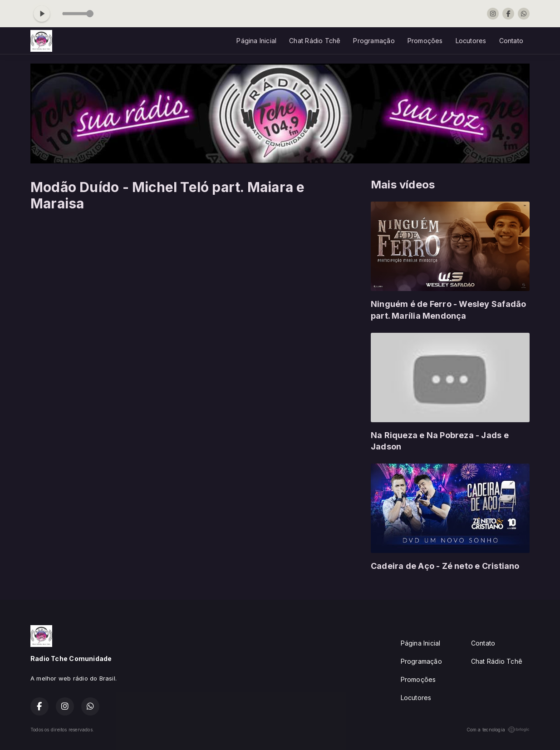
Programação (374, 41)
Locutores (471, 41)
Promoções (425, 41)
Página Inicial (256, 41)
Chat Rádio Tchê (315, 41)
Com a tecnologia (498, 730)
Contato (511, 41)
